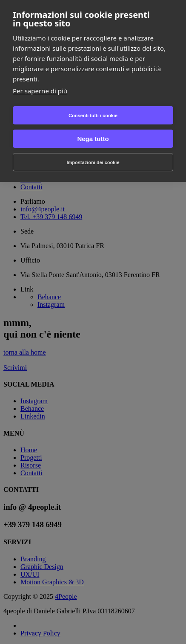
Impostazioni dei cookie (93, 162)
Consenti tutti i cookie (93, 116)
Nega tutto (93, 139)
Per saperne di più (40, 91)
